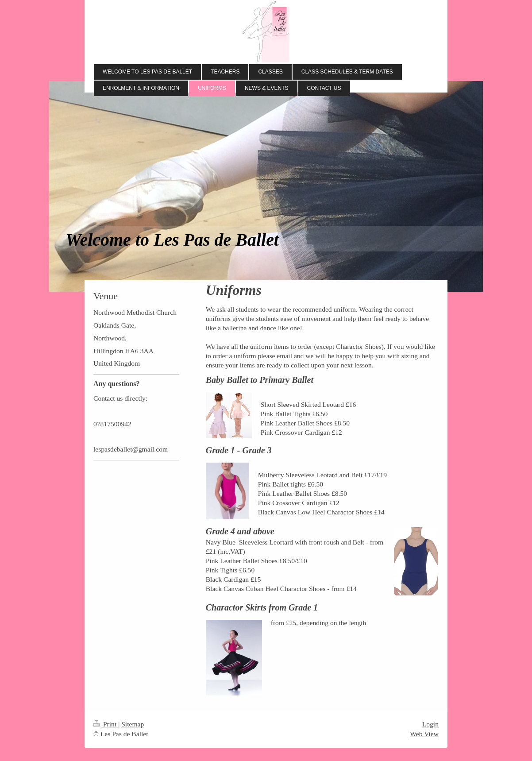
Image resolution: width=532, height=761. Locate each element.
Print (106, 724)
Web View (424, 734)
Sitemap (133, 724)
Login (430, 724)
